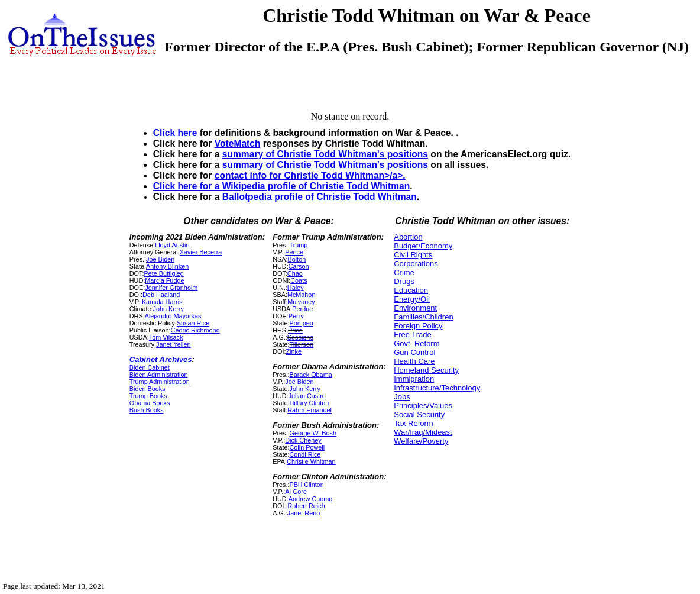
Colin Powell (307, 447)
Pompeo (301, 323)
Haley (296, 288)
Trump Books (148, 396)
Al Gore (296, 492)
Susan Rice (193, 323)
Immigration (414, 379)
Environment (415, 308)
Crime (404, 272)
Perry (296, 316)
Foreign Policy (418, 326)
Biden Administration (159, 375)
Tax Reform (413, 423)
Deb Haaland (161, 295)
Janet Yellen (173, 344)
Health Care (414, 361)
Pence (294, 252)
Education (411, 290)
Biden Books (148, 389)
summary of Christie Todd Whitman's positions (325, 154)
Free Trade (413, 335)
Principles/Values (423, 406)
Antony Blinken (167, 266)
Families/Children (423, 317)
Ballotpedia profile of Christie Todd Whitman (320, 197)
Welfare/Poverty (421, 441)
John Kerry (168, 309)
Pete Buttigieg (163, 273)
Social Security (419, 414)
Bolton (296, 259)
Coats (299, 280)
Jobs (402, 397)
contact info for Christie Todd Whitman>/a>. (310, 175)
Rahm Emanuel (310, 410)
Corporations (416, 264)
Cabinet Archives (161, 359)
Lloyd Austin (172, 245)
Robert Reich (306, 506)
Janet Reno (304, 513)
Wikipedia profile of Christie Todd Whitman (316, 186)
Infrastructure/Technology (437, 388)
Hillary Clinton (309, 403)
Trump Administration (160, 382)
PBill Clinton (306, 485)
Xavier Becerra (201, 252)
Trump (298, 245)
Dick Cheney (303, 440)
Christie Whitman (311, 461)
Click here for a (188, 186)
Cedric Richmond (195, 330)
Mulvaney (301, 302)
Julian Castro (307, 396)
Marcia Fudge (164, 280)
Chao (295, 273)
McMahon (302, 295)
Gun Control (414, 352)
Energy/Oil (412, 299)
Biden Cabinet (150, 367)
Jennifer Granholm (171, 288)
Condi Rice (305, 454)
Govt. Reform (417, 343)
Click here (175, 133)
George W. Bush (312, 433)
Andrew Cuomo (311, 499)
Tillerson (301, 344)
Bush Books (147, 410)
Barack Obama (310, 375)
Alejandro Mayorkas (173, 316)
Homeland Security (426, 370)
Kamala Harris (162, 302)
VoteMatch (238, 143)
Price (295, 330)
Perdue (302, 309)
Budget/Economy (423, 246)
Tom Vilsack (166, 337)
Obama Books (150, 403)
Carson (299, 266)
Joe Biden (160, 259)
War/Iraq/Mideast (423, 432)
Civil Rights (413, 255)
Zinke (293, 351)
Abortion (408, 237)
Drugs (404, 281)
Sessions (300, 337)
